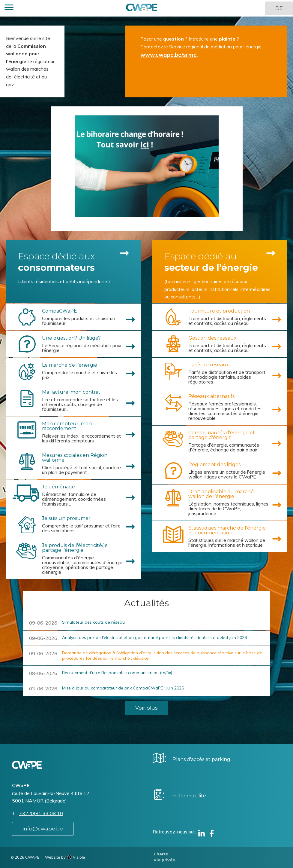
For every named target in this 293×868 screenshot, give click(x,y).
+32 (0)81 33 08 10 (41, 813)
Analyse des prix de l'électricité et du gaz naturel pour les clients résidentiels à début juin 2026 (154, 637)
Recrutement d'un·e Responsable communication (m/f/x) (117, 673)
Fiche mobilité (189, 796)
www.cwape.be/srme (169, 55)
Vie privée (164, 860)
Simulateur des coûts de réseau (93, 622)
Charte (161, 854)
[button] (9, 8)
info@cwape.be (43, 829)
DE (279, 8)
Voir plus (146, 708)
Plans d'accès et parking (201, 759)
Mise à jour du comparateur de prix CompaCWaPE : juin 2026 (123, 688)
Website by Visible (65, 857)
